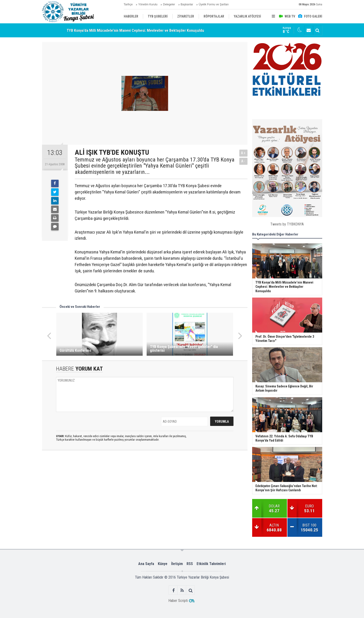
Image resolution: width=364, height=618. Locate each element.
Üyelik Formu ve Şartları (214, 4)
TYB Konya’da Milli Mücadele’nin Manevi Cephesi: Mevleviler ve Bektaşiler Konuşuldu (135, 30)
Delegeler (169, 4)
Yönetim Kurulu (148, 4)
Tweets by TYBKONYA (287, 224)
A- (243, 161)
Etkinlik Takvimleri (211, 564)
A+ (243, 153)
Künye (163, 564)
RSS (190, 564)
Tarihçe (128, 4)
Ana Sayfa (146, 564)
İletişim (177, 564)
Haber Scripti (178, 601)
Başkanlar (187, 4)
